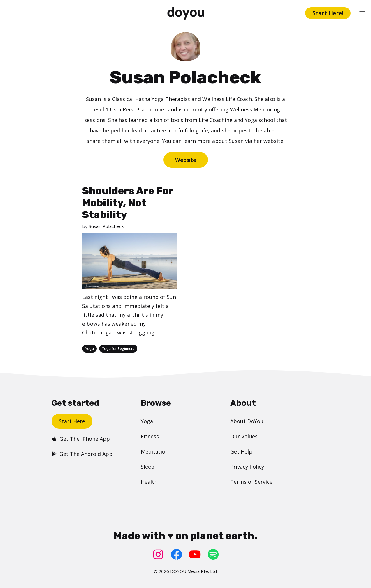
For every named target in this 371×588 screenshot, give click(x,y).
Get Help (241, 451)
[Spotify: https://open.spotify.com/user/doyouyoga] (213, 554)
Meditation (155, 451)
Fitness (150, 436)
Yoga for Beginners (118, 349)
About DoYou (247, 421)
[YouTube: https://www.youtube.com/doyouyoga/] (195, 554)
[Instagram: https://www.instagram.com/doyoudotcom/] (158, 554)
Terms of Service (251, 482)
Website (186, 160)
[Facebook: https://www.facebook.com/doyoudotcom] (176, 554)
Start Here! (328, 13)
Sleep (148, 467)
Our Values (244, 436)
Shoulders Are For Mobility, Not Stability (128, 203)
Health (149, 482)
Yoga (89, 349)
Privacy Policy (247, 467)
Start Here (72, 421)
